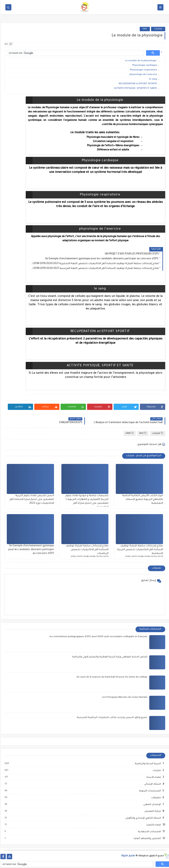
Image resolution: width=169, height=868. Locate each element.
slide (129, 433)
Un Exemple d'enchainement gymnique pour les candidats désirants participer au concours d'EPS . (101, 259)
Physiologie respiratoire (143, 70)
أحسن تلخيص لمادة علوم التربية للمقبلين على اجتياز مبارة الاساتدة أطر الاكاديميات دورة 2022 (31, 500)
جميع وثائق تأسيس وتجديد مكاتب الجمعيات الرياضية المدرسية (112, 718)
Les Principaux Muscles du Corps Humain (124, 697)
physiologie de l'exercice (143, 75)
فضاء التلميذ (153, 825)
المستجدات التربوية (149, 791)
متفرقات (155, 798)
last (144, 29)
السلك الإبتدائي (152, 784)
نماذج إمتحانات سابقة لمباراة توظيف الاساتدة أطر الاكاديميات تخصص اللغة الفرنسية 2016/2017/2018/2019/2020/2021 (94, 268)
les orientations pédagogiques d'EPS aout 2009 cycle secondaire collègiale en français (98, 637)
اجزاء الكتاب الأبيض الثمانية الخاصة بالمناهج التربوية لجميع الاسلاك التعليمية (142, 500)
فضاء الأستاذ (153, 777)
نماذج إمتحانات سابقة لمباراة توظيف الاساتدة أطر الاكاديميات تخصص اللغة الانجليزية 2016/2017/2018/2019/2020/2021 (94, 264)
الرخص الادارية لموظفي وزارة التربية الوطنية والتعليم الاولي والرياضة (109, 657)
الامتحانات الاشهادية (149, 832)
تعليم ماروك (128, 856)
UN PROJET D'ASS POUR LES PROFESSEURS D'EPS (131, 254)
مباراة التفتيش (152, 811)
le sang (153, 79)
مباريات (158, 29)
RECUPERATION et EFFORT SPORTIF (138, 84)
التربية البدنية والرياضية (147, 764)
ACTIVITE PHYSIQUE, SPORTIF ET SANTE (135, 89)
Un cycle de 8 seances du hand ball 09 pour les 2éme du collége (112, 677)
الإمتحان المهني (151, 805)
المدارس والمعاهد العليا (147, 839)
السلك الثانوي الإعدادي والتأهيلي (142, 818)
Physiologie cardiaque (144, 66)
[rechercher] (74, 53)
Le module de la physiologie (140, 61)
